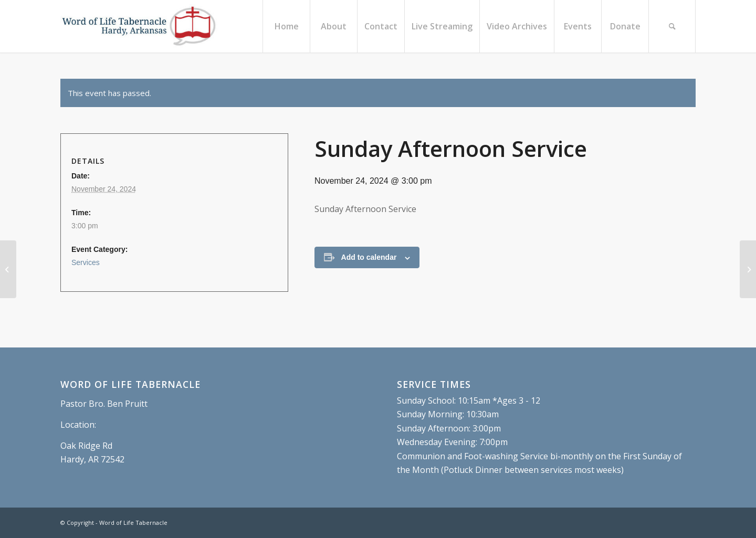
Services (86, 262)
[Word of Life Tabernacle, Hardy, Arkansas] (139, 26)
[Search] (672, 26)
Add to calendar (369, 257)
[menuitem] (286, 26)
